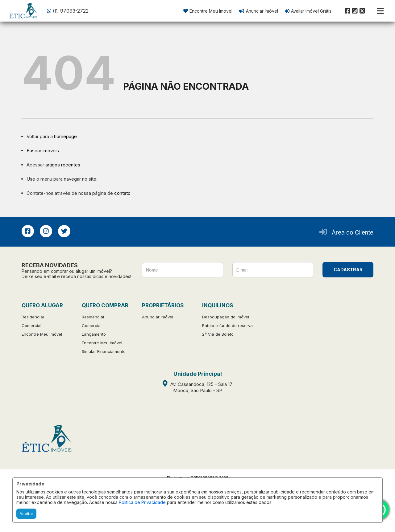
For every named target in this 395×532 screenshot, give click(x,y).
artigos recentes (63, 165)
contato (122, 193)
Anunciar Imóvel (158, 317)
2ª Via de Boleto (218, 334)
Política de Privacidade (142, 502)
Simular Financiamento (104, 351)
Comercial (31, 325)
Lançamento (94, 334)
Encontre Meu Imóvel (42, 334)
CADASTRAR (348, 270)
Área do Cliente (353, 233)
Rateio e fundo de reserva (227, 325)
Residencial (33, 317)
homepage (65, 136)
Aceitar (26, 514)
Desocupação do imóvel (226, 317)
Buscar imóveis (43, 151)
